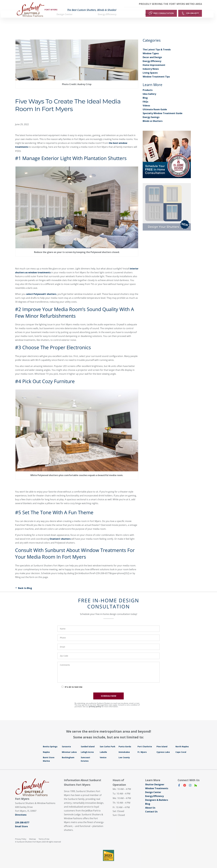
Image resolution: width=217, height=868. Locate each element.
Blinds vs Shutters (153, 116)
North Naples (182, 741)
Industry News (151, 64)
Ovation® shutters (60, 534)
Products (148, 85)
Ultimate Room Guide (155, 104)
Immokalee (124, 747)
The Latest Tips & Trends (157, 44)
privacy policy (95, 701)
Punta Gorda (125, 741)
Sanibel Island (88, 741)
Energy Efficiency (152, 56)
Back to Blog (24, 583)
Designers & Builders (157, 795)
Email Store (21, 821)
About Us (150, 803)
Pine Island (162, 741)
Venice (103, 752)
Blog (145, 93)
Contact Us (151, 806)
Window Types (151, 48)
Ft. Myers (142, 747)
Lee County (124, 752)
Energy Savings (151, 112)
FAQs (145, 97)
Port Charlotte (145, 741)
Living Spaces (150, 68)
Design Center (153, 787)
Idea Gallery (149, 89)
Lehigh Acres (87, 747)
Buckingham (68, 752)
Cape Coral (181, 747)
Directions (21, 810)
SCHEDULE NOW (109, 691)
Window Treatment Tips (156, 72)
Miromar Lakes (69, 747)
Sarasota (66, 741)
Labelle (103, 747)
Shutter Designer (155, 779)
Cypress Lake (163, 747)
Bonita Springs (50, 741)
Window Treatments (157, 783)
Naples (46, 747)
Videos (146, 100)
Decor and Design (152, 52)
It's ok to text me (74, 682)
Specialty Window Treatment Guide (163, 108)
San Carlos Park (108, 741)
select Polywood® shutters (41, 289)
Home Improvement (154, 60)
